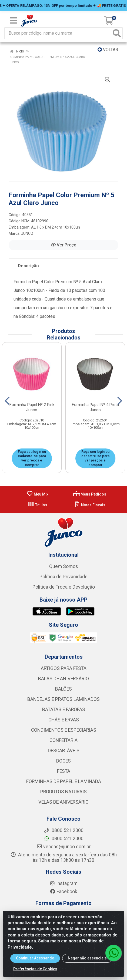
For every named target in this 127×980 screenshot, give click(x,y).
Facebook (63, 892)
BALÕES (63, 689)
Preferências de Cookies (35, 969)
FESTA (64, 771)
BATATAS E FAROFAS (64, 710)
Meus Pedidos (90, 494)
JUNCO (27, 233)
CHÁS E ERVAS (64, 720)
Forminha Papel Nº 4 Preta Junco (95, 407)
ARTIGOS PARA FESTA (64, 668)
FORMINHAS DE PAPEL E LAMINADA (64, 781)
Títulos (38, 505)
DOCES (63, 761)
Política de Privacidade (63, 577)
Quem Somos (64, 566)
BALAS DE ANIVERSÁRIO (63, 679)
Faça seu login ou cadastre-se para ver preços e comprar (32, 458)
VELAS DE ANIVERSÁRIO (63, 802)
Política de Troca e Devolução (64, 587)
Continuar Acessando (35, 958)
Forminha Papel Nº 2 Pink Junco (32, 407)
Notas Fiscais (90, 505)
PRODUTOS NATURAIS (63, 792)
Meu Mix (37, 494)
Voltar (108, 50)
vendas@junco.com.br (64, 847)
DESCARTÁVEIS (64, 751)
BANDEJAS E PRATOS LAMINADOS (63, 699)
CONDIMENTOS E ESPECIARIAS (64, 730)
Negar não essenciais (87, 958)
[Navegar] (7, 401)
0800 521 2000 (64, 839)
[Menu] (14, 21)
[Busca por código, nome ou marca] (58, 33)
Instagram (63, 883)
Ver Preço (64, 245)
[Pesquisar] (117, 33)
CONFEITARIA (63, 740)
